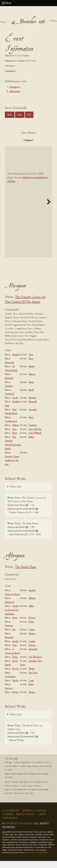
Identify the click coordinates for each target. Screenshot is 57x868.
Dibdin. (32, 605)
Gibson (32, 381)
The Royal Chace (26, 574)
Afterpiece (15, 92)
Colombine (10, 684)
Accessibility (11, 818)
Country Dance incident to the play (12, 467)
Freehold (9, 385)
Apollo (15, 648)
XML (20, 115)
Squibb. (32, 597)
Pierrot (15, 699)
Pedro (31, 629)
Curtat (32, 637)
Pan (14, 637)
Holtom (32, 405)
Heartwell (9, 370)
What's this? (16, 494)
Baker (31, 444)
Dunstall (33, 409)
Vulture (16, 432)
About (42, 821)
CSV (29, 115)
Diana (15, 664)
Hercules (9, 644)
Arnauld (32, 668)
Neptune (9, 633)
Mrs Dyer (33, 680)
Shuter (32, 373)
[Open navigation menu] (3, 3)
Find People (10, 825)
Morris (32, 699)
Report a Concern (35, 818)
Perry (31, 424)
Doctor (16, 676)
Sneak (15, 405)
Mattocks (33, 656)
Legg (31, 688)
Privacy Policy (26, 821)
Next (48, 209)
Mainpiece (15, 87)
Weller (32, 676)
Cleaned (19, 147)
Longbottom (11, 428)
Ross (31, 366)
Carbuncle (10, 401)
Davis (31, 389)
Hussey (32, 652)
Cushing (33, 432)
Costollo (33, 417)
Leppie (32, 648)
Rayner (32, 625)
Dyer (31, 362)
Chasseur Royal (12, 601)
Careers (8, 821)
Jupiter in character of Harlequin (12, 617)
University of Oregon (19, 831)
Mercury (9, 695)
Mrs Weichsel (35, 664)
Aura (14, 436)
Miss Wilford (35, 440)
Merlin (15, 688)
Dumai (32, 641)
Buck (31, 397)
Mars (15, 652)
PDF (19, 140)
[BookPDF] (28, 209)
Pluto (15, 625)
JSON (10, 115)
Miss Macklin (35, 436)
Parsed (36, 147)
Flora (15, 440)
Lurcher (9, 393)
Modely (16, 362)
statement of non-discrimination (36, 859)
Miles (31, 613)
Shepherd (9, 609)
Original (36, 140)
